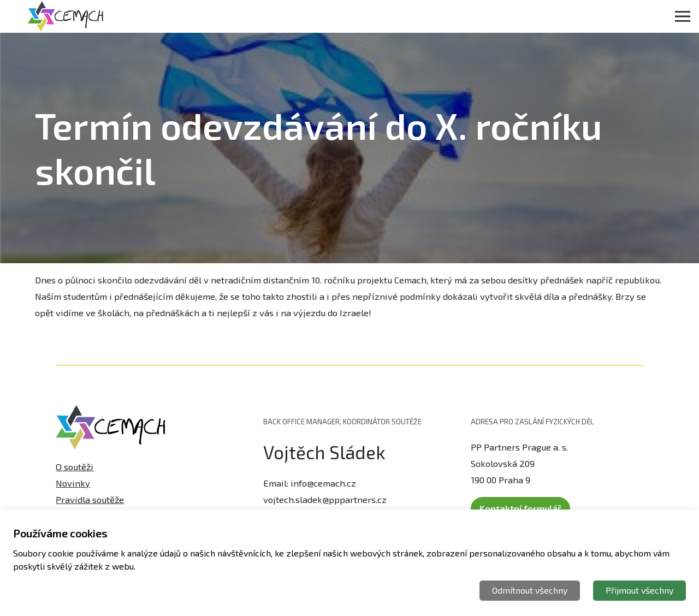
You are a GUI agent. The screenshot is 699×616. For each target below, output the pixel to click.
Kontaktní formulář (520, 504)
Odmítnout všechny (530, 590)
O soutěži (75, 462)
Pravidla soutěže (90, 494)
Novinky (73, 478)
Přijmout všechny (639, 590)
